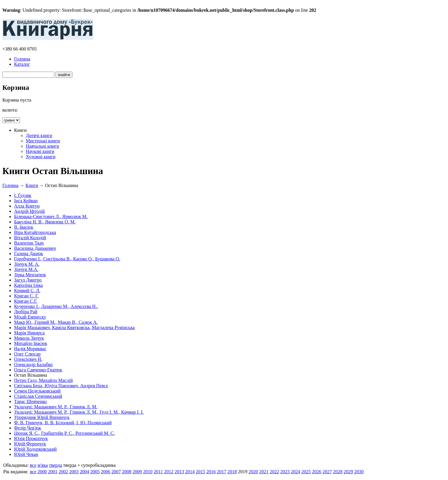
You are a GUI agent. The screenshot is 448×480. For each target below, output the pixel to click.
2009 (137, 472)
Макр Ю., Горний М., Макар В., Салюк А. (56, 322)
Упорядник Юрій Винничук (42, 417)
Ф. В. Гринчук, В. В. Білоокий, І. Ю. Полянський (63, 423)
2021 (264, 472)
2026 (317, 472)
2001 (53, 472)
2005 (95, 472)
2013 (179, 472)
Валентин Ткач (29, 243)
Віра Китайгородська (35, 232)
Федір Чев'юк (28, 428)
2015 (200, 472)
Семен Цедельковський (37, 391)
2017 (222, 472)
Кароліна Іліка (28, 285)
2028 (338, 472)
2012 (169, 472)
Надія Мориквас (30, 349)
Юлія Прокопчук (31, 438)
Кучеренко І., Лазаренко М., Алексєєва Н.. (56, 306)
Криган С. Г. (26, 296)
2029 (348, 472)
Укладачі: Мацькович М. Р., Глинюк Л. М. (56, 407)
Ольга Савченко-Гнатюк (38, 370)
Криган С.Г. (26, 301)
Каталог (22, 64)
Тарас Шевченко (31, 401)
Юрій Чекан (26, 454)
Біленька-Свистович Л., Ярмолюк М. (51, 217)
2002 (63, 472)
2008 (127, 472)
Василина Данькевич (35, 248)
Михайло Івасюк (31, 343)
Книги (32, 185)
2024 (295, 472)
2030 (359, 472)
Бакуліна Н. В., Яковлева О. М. (45, 222)
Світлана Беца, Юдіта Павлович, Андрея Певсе (61, 386)
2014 (190, 472)
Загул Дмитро (28, 280)
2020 (253, 472)
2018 (232, 472)
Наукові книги (40, 151)
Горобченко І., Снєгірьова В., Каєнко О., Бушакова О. (67, 259)
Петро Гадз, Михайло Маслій (43, 380)
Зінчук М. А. (27, 264)
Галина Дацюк (29, 254)
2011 (158, 472)
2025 (306, 472)
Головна (22, 59)
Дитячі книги (39, 135)
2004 (84, 472)
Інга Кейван (26, 201)
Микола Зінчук (29, 338)
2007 (116, 472)
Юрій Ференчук (30, 444)
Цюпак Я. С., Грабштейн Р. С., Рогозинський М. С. (64, 433)
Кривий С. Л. (27, 290)
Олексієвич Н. (28, 359)
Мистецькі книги (43, 141)
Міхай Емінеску (30, 317)
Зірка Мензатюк (30, 275)
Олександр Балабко (33, 364)
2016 (211, 472)
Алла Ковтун (27, 206)
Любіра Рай (26, 312)
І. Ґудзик (23, 195)
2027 (327, 472)
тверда (56, 465)
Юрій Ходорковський (35, 449)
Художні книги (41, 157)
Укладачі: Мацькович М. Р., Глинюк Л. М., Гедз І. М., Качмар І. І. (79, 412)
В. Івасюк (24, 227)
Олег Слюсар (27, 354)
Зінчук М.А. (26, 269)
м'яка (43, 465)
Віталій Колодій (30, 238)
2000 (42, 472)
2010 (148, 472)
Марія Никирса (29, 333)
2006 (106, 472)
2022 (274, 472)
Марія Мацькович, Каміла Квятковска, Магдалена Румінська (74, 327)
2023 (285, 472)
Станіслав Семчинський (38, 396)
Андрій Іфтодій (29, 211)
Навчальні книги (42, 146)
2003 (74, 472)
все (33, 465)
